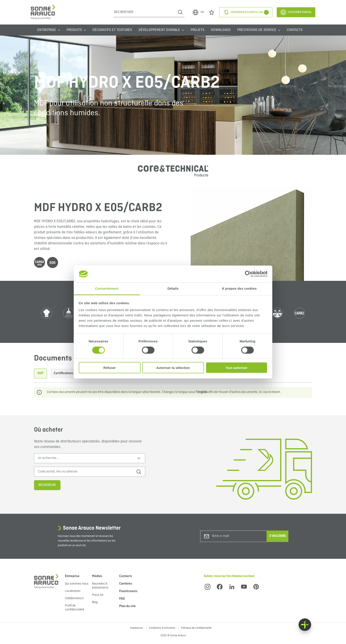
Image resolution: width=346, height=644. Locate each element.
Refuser (110, 368)
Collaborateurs (74, 598)
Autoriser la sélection (173, 368)
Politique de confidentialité (196, 628)
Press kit (98, 595)
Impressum (137, 628)
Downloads (221, 30)
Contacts (295, 30)
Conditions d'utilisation (162, 628)
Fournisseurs (128, 591)
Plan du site (127, 606)
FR (198, 12)
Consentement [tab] (107, 288)
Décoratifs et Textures (112, 30)
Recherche (47, 485)
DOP (40, 373)
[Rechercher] (145, 12)
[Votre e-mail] (230, 536)
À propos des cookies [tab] (239, 288)
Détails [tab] (173, 288)
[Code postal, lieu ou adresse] (83, 472)
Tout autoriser (237, 368)
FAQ (122, 599)
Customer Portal (296, 12)
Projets (197, 30)
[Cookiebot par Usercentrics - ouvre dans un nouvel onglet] (248, 274)
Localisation (73, 591)
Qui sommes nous (77, 584)
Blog (95, 602)
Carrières (126, 584)
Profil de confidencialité (74, 608)
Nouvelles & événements (100, 586)
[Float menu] (305, 625)
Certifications (64, 373)
